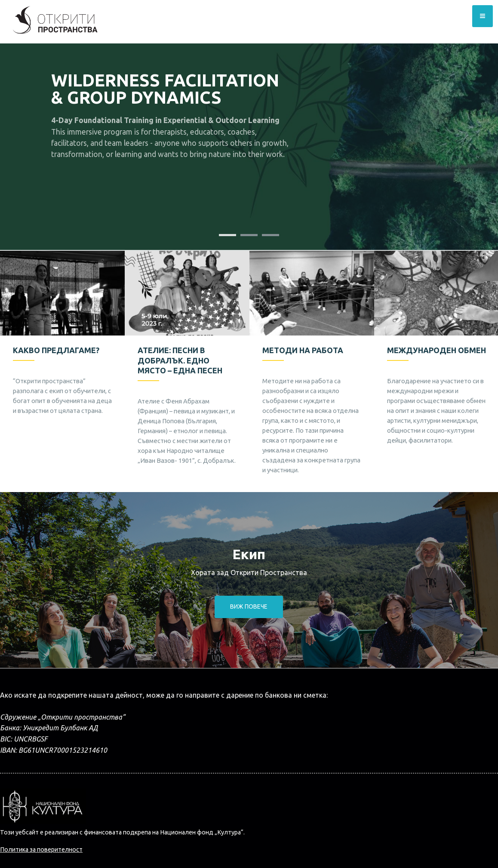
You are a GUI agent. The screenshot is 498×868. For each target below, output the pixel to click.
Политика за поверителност (41, 850)
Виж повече (249, 606)
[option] (62, 342)
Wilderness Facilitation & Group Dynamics (165, 89)
